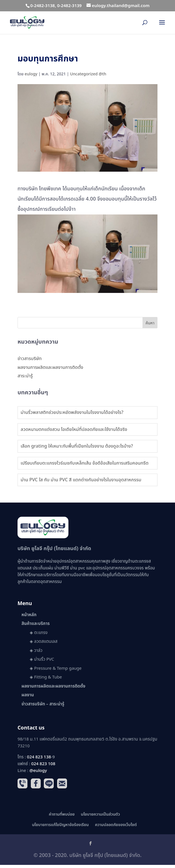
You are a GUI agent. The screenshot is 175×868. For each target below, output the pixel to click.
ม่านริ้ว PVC (44, 659)
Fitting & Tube (48, 677)
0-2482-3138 (43, 6)
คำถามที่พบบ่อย (62, 814)
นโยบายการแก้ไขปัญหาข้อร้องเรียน (60, 825)
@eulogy (38, 771)
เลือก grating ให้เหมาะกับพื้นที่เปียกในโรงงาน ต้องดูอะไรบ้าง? (77, 446)
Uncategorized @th (88, 74)
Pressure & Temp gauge (58, 668)
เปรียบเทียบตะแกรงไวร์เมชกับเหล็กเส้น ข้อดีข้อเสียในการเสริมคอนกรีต (85, 463)
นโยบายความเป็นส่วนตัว (100, 814)
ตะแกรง (41, 633)
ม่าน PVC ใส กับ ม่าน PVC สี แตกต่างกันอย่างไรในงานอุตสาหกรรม (81, 480)
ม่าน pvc (78, 568)
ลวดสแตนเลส (46, 642)
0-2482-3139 (69, 6)
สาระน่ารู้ (25, 376)
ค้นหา (150, 323)
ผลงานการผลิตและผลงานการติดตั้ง (50, 367)
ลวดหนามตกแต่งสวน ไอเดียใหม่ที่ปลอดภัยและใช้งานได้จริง (74, 429)
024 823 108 (43, 764)
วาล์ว (38, 651)
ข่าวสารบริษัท (30, 359)
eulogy (31, 74)
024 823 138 (39, 757)
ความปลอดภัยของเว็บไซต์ (116, 825)
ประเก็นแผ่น (43, 568)
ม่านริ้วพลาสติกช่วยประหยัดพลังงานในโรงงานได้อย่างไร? (72, 412)
